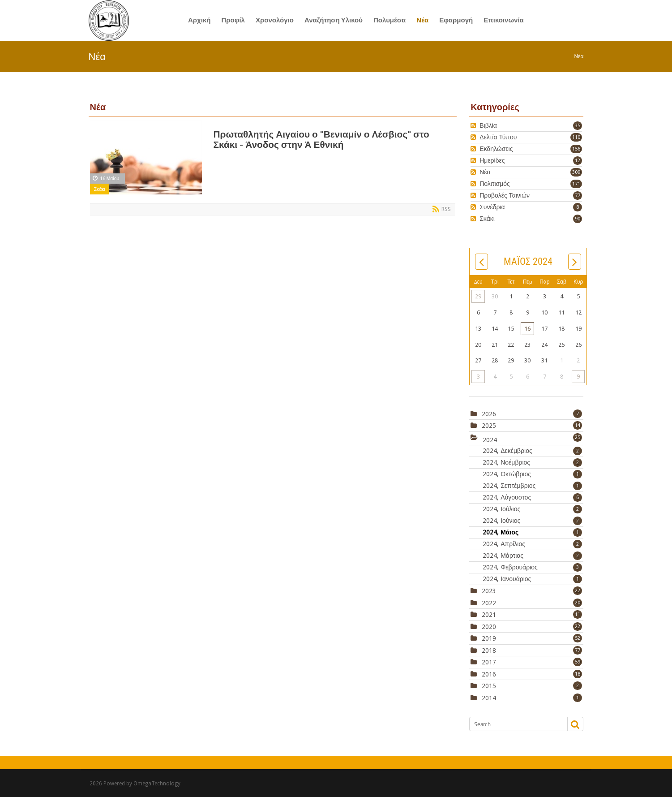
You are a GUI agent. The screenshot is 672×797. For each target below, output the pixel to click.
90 (578, 219)
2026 (489, 414)
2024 (490, 439)
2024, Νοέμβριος (532, 462)
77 (578, 196)
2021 (489, 615)
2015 (489, 686)
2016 (489, 674)
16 (527, 329)
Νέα (579, 56)
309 (576, 172)
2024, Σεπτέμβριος (532, 486)
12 (578, 161)
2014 (489, 698)
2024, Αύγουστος (532, 497)
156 (576, 149)
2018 (489, 651)
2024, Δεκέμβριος (532, 451)
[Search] (518, 724)
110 (576, 137)
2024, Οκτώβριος (532, 474)
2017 (489, 662)
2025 (489, 426)
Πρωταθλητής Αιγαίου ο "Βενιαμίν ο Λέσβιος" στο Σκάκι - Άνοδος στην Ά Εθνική (321, 139)
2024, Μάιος (532, 532)
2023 (489, 591)
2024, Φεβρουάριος (532, 567)
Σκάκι (100, 189)
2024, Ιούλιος (532, 509)
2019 (489, 638)
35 (578, 126)
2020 (489, 627)
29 (478, 296)
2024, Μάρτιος (532, 556)
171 (576, 184)
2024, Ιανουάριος (532, 579)
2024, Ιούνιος (532, 521)
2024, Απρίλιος (532, 544)
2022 (489, 603)
